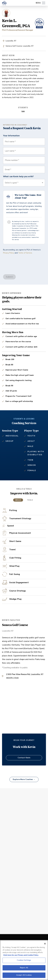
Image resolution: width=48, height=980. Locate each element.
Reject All (24, 968)
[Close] (45, 944)
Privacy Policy (9, 253)
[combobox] (24, 170)
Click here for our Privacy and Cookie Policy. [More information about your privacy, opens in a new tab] (21, 955)
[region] (24, 960)
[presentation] (23, 262)
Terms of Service (25, 253)
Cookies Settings (24, 960)
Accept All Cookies (24, 975)
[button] (24, 183)
